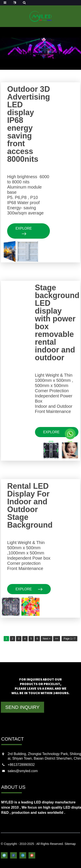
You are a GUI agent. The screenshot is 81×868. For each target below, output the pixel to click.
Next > (47, 639)
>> (57, 639)
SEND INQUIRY (22, 707)
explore (24, 231)
